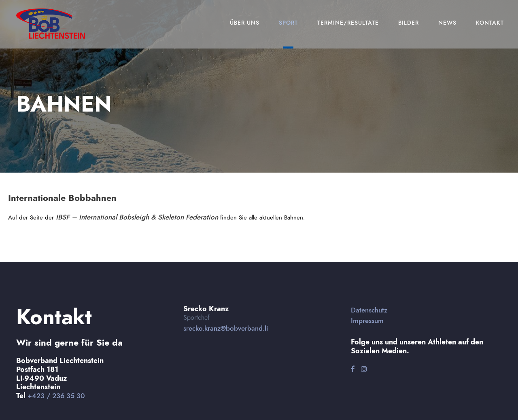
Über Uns (245, 23)
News (447, 23)
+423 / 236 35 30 (56, 396)
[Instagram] (364, 369)
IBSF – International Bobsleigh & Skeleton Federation (137, 217)
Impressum (367, 321)
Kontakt (490, 23)
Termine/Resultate (348, 23)
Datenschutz (369, 310)
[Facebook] (353, 369)
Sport (288, 23)
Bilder (409, 23)
